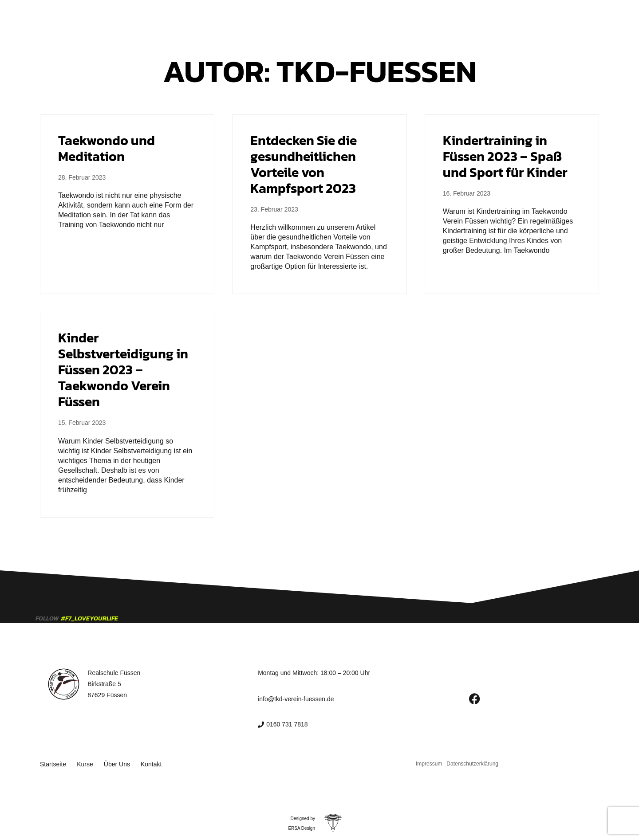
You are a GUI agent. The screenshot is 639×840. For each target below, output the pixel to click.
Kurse (299, 19)
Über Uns (337, 19)
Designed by (303, 816)
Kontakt (379, 19)
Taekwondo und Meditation (106, 148)
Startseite (259, 19)
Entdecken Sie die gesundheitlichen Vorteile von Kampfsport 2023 (304, 164)
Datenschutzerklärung (472, 762)
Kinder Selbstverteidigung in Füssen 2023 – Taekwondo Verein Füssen (123, 370)
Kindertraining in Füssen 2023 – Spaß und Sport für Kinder (505, 156)
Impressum (429, 762)
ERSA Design (302, 826)
